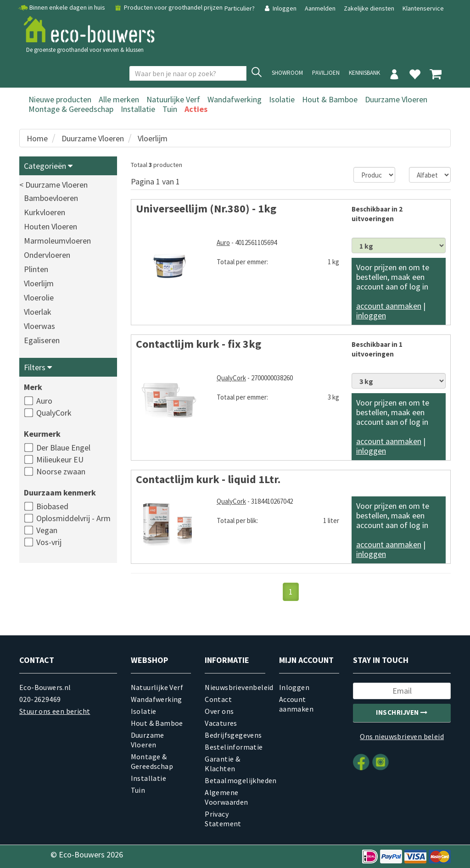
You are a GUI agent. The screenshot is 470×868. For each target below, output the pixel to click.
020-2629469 (40, 699)
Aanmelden (321, 8)
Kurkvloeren (45, 212)
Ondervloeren (47, 255)
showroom (287, 73)
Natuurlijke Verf (173, 99)
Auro (44, 401)
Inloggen (280, 8)
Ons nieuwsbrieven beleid (402, 736)
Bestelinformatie (234, 747)
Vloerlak (38, 312)
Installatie (138, 109)
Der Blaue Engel (63, 448)
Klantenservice (423, 8)
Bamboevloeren (51, 198)
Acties (196, 109)
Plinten (36, 269)
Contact (218, 699)
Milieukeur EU (60, 459)
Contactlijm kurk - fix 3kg (199, 344)
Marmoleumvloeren (57, 241)
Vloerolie (39, 298)
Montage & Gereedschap (71, 109)
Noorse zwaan (61, 471)
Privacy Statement (223, 819)
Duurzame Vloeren (396, 99)
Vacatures (221, 723)
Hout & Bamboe (330, 99)
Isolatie (282, 99)
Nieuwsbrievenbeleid (235, 687)
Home (37, 138)
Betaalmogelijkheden (235, 780)
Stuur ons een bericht (55, 711)
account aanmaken (389, 306)
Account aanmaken (296, 704)
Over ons (219, 711)
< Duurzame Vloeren (53, 185)
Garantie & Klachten (222, 764)
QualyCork (54, 413)
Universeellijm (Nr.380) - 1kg (206, 209)
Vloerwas (39, 326)
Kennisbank (364, 73)
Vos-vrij (49, 542)
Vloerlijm (153, 138)
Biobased (52, 506)
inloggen (371, 315)
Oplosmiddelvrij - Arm (73, 518)
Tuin (170, 109)
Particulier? (240, 8)
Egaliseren (42, 340)
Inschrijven (402, 712)
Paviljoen (326, 73)
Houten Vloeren (50, 226)
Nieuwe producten (60, 99)
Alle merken (119, 99)
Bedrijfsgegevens (233, 735)
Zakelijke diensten (369, 8)
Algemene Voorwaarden (226, 797)
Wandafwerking (235, 99)
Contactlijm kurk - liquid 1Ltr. (208, 479)
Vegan (47, 530)
